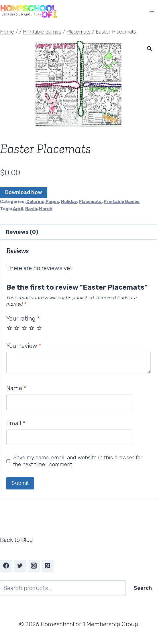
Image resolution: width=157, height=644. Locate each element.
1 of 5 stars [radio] (9, 328)
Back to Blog (16, 540)
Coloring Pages (43, 202)
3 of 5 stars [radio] (24, 328)
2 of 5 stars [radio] (17, 328)
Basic (31, 209)
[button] (150, 49)
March (46, 209)
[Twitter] (20, 566)
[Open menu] (152, 11)
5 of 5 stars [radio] (39, 328)
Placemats (90, 202)
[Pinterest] (48, 566)
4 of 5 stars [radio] (32, 328)
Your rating (23, 318)
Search (143, 588)
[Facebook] (6, 566)
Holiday (69, 202)
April (18, 209)
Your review (24, 346)
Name (16, 388)
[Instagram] (34, 566)
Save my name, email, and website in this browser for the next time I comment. (78, 461)
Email (16, 423)
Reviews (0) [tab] (22, 232)
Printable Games (122, 202)
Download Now (24, 192)
